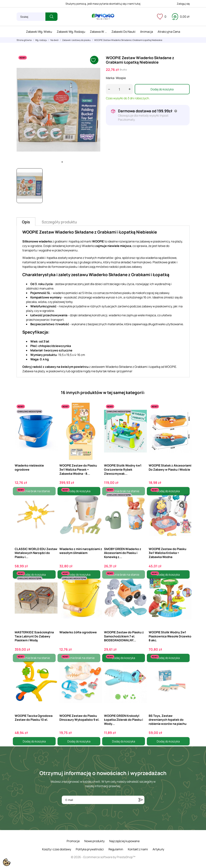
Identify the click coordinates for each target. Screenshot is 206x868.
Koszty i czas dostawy (57, 849)
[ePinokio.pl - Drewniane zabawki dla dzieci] (103, 17)
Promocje (73, 841)
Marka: (111, 78)
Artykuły (158, 849)
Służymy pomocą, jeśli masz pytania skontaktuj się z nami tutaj (103, 4)
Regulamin (116, 849)
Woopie (121, 78)
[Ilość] (119, 89)
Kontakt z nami (138, 849)
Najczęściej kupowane (124, 841)
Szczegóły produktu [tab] (59, 222)
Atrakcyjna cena (169, 32)
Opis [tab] (26, 222)
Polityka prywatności (90, 849)
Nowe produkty (94, 841)
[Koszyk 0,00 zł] (181, 17)
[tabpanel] (58, 110)
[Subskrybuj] (141, 800)
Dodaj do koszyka (162, 89)
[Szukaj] (31, 17)
